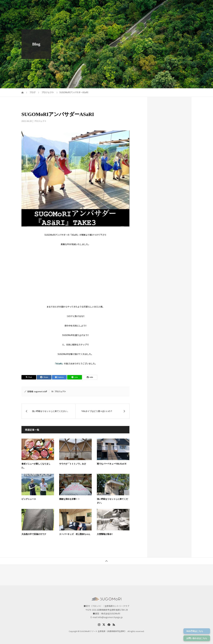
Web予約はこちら (195, 631)
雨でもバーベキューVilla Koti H (112, 464)
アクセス (142, 5)
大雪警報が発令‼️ (105, 534)
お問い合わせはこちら (197, 638)
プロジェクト (40, 121)
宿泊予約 (174, 5)
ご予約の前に (158, 5)
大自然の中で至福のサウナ (34, 534)
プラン (119, 5)
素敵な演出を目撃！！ (70, 499)
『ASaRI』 (59, 363)
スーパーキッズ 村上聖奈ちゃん (75, 534)
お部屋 (130, 5)
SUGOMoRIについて (100, 5)
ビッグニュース (29, 499)
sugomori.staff (40, 391)
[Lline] (75, 377)
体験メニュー (190, 5)
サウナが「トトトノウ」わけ (73, 464)
